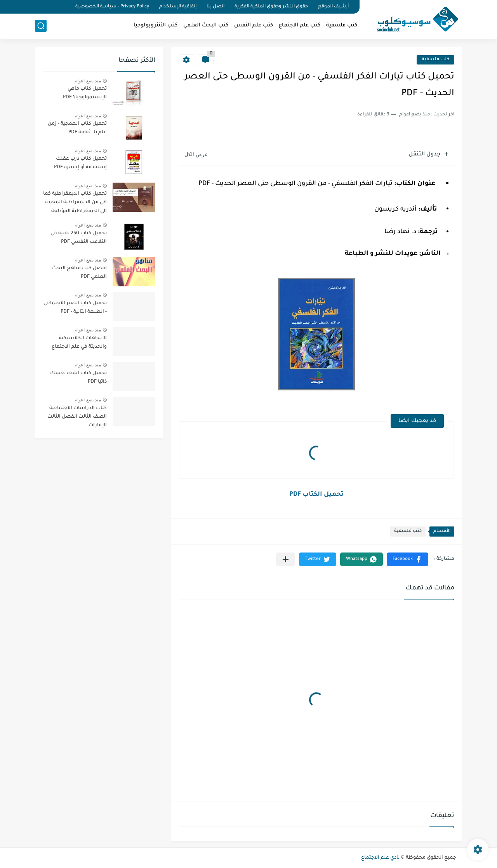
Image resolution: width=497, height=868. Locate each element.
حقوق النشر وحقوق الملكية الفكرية (271, 7)
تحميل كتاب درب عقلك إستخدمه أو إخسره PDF (80, 163)
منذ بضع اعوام (88, 81)
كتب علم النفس (254, 25)
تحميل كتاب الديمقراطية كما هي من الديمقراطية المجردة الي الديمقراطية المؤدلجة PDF (75, 204)
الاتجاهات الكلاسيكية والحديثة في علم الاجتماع (79, 343)
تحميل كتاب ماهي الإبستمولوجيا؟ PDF (85, 93)
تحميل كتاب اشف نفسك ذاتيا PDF (78, 378)
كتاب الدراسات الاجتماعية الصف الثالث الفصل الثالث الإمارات (77, 417)
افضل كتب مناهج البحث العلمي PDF (79, 273)
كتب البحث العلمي (206, 25)
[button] (408, 559)
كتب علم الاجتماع (300, 25)
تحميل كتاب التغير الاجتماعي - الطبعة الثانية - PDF (75, 308)
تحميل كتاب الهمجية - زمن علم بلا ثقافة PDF (77, 128)
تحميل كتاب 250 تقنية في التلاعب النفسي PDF (79, 238)
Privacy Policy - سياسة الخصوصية (112, 7)
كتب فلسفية (342, 25)
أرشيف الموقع (333, 7)
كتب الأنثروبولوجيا (156, 25)
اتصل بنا (215, 7)
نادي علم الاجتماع (380, 858)
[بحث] (41, 26)
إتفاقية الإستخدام (178, 7)
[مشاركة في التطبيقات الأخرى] (286, 559)
